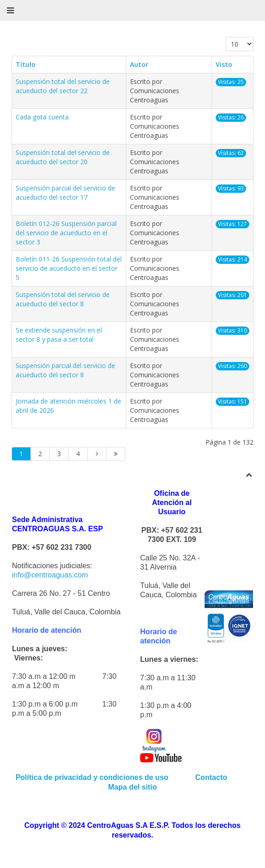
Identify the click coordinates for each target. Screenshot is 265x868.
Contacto (212, 777)
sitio (148, 787)
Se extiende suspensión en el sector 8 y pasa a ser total (59, 335)
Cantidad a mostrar (226, 37)
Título (26, 64)
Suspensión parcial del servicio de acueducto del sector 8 (65, 370)
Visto (224, 64)
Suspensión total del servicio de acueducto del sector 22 (63, 86)
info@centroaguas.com (50, 575)
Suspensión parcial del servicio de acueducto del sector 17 (65, 193)
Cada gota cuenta (42, 117)
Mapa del (124, 787)
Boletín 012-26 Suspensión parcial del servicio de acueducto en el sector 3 (66, 233)
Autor (139, 64)
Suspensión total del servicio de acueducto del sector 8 (63, 299)
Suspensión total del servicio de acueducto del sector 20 (63, 157)
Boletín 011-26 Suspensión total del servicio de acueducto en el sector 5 (69, 268)
